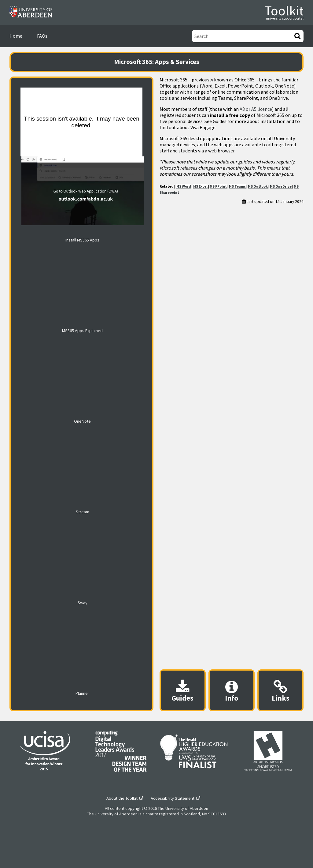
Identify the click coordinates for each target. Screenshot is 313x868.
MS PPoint (218, 186)
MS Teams (237, 186)
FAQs (42, 36)
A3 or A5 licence (256, 109)
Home (16, 36)
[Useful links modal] (280, 690)
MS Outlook (258, 186)
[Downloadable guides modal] (183, 690)
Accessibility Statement (173, 798)
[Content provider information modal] (232, 690)
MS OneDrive (281, 186)
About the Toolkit (122, 798)
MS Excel (200, 186)
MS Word (184, 186)
